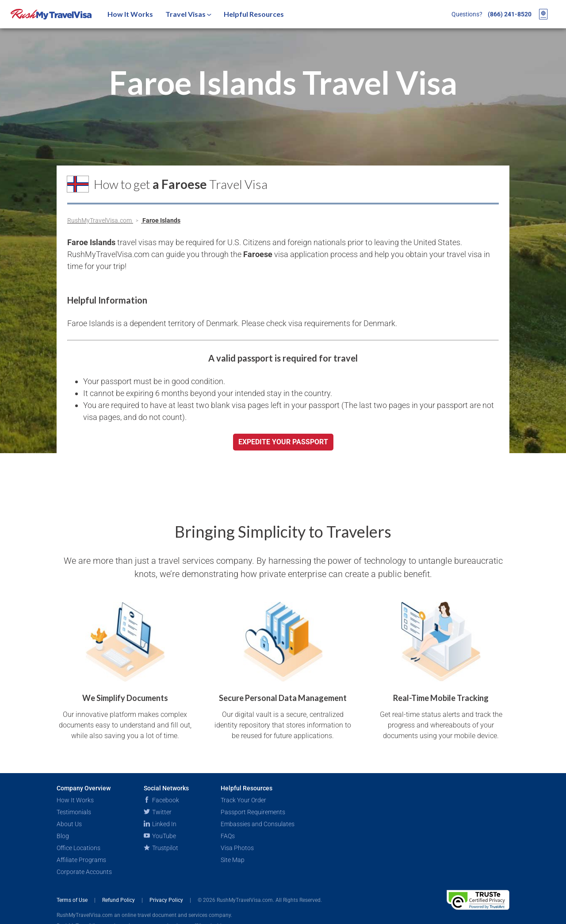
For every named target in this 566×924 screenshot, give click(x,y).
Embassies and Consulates (258, 824)
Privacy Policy (167, 900)
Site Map (233, 860)
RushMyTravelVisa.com (100, 220)
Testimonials (74, 812)
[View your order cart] (543, 14)
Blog (63, 836)
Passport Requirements (253, 812)
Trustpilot (161, 848)
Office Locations (78, 848)
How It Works (130, 14)
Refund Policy (119, 900)
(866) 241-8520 (510, 14)
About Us (69, 824)
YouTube (160, 836)
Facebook (161, 800)
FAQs (228, 836)
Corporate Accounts (84, 872)
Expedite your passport (283, 442)
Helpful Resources (254, 14)
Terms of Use (73, 900)
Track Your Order (243, 800)
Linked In (160, 824)
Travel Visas (188, 14)
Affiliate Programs (81, 860)
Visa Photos (237, 848)
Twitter (158, 812)
